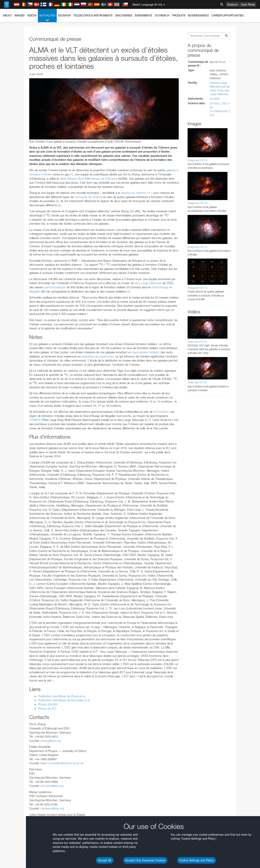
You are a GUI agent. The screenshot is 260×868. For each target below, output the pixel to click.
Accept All (105, 860)
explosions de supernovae (98, 356)
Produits (179, 15)
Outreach (162, 15)
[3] (59, 205)
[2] (57, 201)
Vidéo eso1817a (197, 342)
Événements (144, 15)
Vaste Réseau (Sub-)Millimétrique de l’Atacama (88, 179)
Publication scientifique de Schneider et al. (64, 700)
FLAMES (35, 420)
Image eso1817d (197, 288)
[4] (129, 291)
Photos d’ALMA (48, 704)
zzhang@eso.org (50, 741)
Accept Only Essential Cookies (145, 860)
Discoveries (124, 15)
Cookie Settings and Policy (197, 860)
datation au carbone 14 (135, 193)
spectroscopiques (55, 287)
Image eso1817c (197, 247)
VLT (148, 420)
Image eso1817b (197, 203)
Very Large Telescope (148, 283)
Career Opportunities (228, 15)
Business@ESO (198, 15)
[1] (72, 174)
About (7, 15)
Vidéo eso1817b (197, 382)
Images (20, 15)
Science (232, 4)
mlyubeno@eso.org (52, 808)
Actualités (47, 18)
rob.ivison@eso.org (52, 786)
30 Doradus (161, 412)
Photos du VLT (47, 709)
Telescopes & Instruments (93, 15)
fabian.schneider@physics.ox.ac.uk (62, 763)
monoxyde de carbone (88, 197)
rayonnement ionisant (146, 352)
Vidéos (32, 15)
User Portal (248, 4)
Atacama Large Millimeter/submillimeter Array (220, 87)
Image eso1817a (197, 160)
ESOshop (64, 15)
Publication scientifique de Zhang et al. (62, 696)
